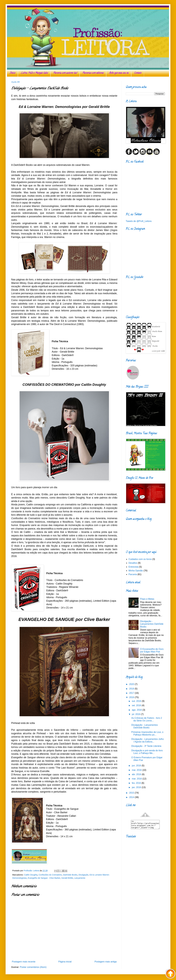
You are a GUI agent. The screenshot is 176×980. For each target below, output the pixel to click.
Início (12, 73)
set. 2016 (137, 705)
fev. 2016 (137, 783)
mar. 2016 (137, 779)
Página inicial (65, 962)
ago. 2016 (137, 710)
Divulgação (83, 875)
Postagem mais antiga (106, 962)
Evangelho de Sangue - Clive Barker (44, 878)
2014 (132, 797)
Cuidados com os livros (140, 559)
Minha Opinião (136, 571)
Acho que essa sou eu (119, 73)
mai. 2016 (137, 770)
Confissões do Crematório (50, 875)
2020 (132, 684)
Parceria (133, 574)
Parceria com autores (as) (65, 73)
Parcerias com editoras (93, 73)
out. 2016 (137, 701)
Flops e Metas (147, 599)
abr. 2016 (137, 774)
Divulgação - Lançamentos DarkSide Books (152, 624)
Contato (138, 73)
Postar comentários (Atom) (33, 967)
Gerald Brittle (67, 878)
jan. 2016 (137, 787)
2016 (132, 697)
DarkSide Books (70, 875)
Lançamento (80, 878)
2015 (132, 793)
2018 (132, 689)
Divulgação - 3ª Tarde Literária (146, 746)
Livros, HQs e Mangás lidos (34, 73)
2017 (132, 693)
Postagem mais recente (24, 962)
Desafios (133, 563)
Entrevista (133, 567)
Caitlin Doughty (31, 875)
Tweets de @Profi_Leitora (139, 221)
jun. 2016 (137, 766)
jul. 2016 (136, 714)
